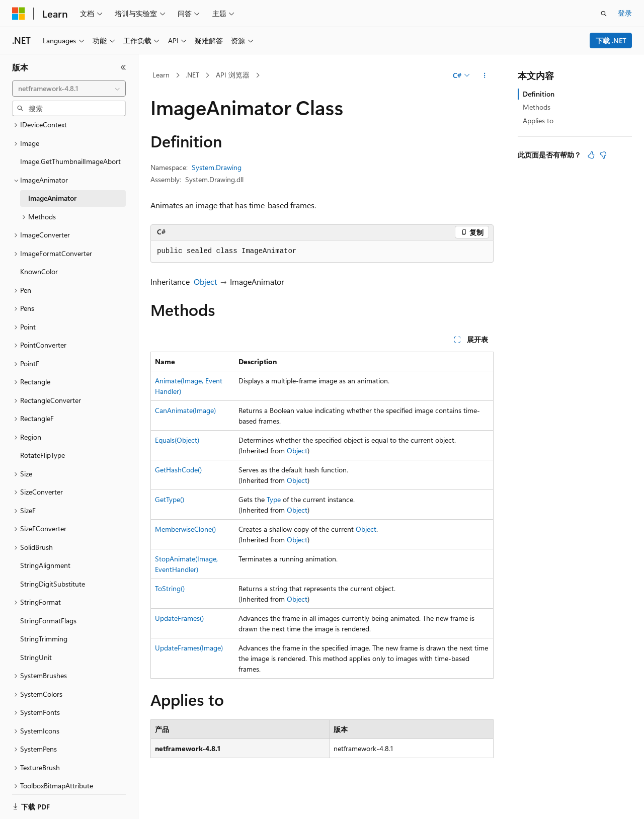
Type (274, 499)
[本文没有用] (603, 155)
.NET (192, 75)
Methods (537, 107)
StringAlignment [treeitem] (45, 553)
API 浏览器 (233, 75)
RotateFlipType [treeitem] (43, 442)
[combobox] (69, 89)
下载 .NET (611, 40)
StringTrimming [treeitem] (44, 626)
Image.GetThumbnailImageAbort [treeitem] (70, 149)
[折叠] (123, 67)
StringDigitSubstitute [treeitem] (53, 571)
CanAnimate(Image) (185, 410)
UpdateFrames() (179, 618)
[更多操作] (485, 75)
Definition (539, 94)
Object (205, 281)
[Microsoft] (19, 14)
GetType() (170, 499)
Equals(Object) (177, 440)
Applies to (538, 120)
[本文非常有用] (591, 155)
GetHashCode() (178, 470)
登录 (625, 13)
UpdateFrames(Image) (189, 648)
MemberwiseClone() (185, 529)
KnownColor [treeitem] (39, 259)
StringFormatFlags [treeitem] (48, 608)
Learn (161, 75)
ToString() (170, 588)
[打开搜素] (604, 14)
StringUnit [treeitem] (36, 645)
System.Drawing (217, 167)
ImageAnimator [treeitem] (52, 185)
